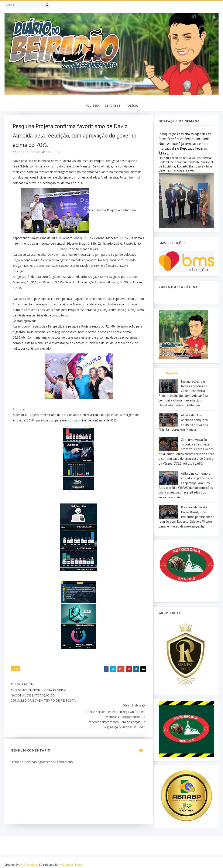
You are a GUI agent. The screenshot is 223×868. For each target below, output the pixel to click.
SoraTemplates (29, 861)
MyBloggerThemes (71, 861)
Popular (172, 373)
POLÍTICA (92, 106)
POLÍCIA (132, 106)
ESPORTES (113, 106)
